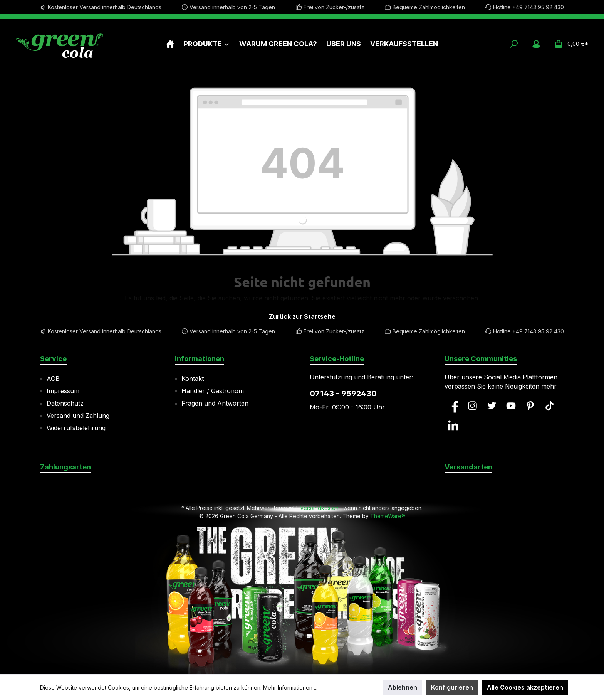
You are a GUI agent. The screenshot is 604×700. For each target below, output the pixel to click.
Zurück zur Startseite (302, 316)
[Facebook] (453, 406)
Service (53, 359)
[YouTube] (511, 406)
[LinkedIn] (453, 425)
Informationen (200, 359)
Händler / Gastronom (213, 391)
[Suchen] (514, 44)
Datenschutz (65, 403)
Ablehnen (403, 687)
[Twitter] (492, 406)
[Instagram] (472, 406)
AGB (53, 379)
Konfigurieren (452, 687)
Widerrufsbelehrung (76, 428)
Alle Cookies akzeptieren (525, 687)
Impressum (63, 391)
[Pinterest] (530, 406)
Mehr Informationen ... (290, 687)
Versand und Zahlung (78, 416)
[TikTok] (549, 406)
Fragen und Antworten (215, 403)
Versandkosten (319, 508)
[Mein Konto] (536, 44)
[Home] (170, 44)
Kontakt (193, 379)
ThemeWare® (388, 516)
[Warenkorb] (569, 44)
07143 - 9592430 (343, 394)
